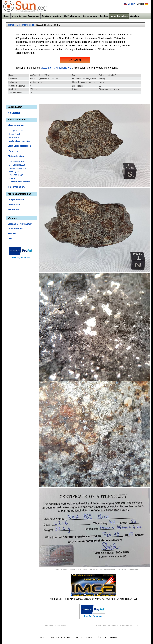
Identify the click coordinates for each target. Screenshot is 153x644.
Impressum (54, 637)
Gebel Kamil (14, 134)
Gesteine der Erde (17, 161)
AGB (10, 238)
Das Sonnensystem (51, 16)
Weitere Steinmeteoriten (20, 182)
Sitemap (42, 637)
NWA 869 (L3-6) (16, 175)
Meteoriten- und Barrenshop (25, 16)
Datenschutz (89, 637)
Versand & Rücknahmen (20, 224)
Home (6, 16)
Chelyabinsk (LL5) (17, 165)
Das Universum (90, 16)
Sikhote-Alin (14, 138)
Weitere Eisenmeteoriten (20, 141)
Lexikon (104, 16)
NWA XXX (13, 178)
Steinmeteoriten (16, 156)
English (131, 4)
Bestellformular (16, 229)
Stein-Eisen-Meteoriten (19, 146)
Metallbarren (14, 113)
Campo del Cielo (16, 131)
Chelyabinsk (14, 205)
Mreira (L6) (14, 172)
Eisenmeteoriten (16, 125)
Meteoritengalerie (119, 16)
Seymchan (14, 151)
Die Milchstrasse (72, 16)
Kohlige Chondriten (17, 168)
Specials (134, 16)
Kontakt (12, 234)
